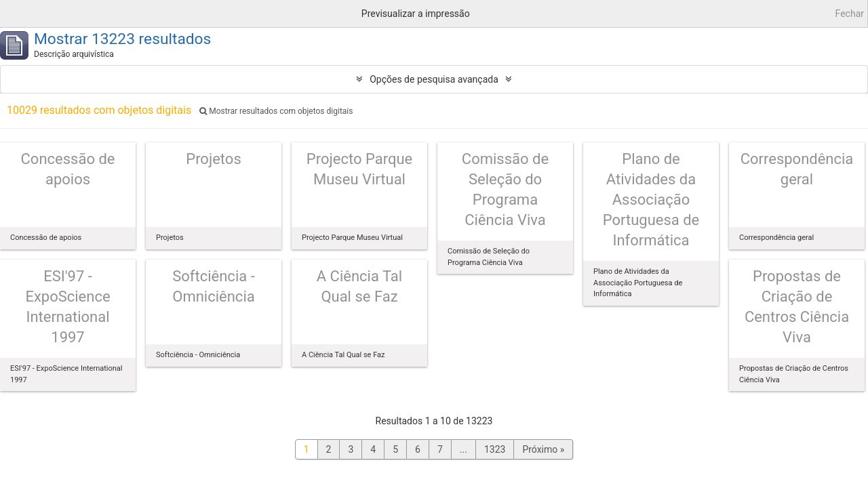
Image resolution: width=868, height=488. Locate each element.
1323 (495, 449)
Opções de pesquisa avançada (434, 79)
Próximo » (543, 449)
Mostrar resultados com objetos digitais (276, 111)
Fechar (850, 14)
